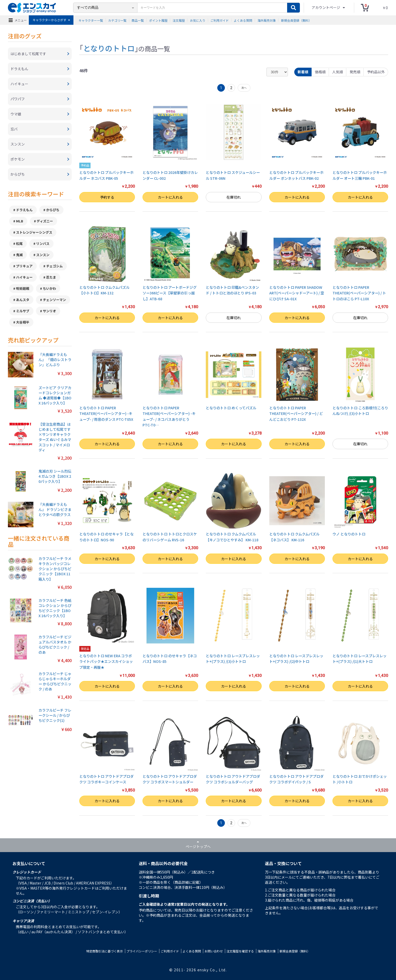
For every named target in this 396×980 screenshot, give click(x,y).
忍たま (51, 277)
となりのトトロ (109, 48)
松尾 (19, 243)
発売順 (355, 72)
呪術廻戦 (23, 288)
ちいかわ (49, 288)
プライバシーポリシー (142, 951)
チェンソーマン (54, 300)
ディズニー (45, 221)
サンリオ (49, 311)
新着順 (303, 72)
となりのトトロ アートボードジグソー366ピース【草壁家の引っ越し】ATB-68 (170, 293)
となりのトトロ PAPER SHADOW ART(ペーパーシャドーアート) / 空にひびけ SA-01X (297, 293)
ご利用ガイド (220, 20)
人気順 (338, 72)
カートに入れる (170, 197)
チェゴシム (54, 266)
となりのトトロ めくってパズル (231, 408)
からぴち (53, 210)
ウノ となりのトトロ (349, 534)
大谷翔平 (23, 322)
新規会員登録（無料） (296, 20)
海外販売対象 (267, 20)
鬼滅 (19, 255)
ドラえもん (24, 210)
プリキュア (24, 266)
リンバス (43, 243)
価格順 (320, 72)
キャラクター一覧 (91, 20)
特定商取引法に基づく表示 (105, 951)
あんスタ (23, 300)
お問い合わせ (214, 951)
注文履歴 (179, 20)
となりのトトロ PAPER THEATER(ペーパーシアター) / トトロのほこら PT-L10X (359, 293)
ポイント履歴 (158, 20)
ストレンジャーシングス (34, 232)
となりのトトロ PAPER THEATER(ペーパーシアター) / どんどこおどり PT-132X (296, 414)
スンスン (43, 255)
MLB (20, 221)
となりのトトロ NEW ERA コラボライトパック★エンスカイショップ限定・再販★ (106, 661)
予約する (107, 197)
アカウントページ (326, 7)
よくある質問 (243, 20)
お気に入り (198, 20)
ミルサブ (23, 311)
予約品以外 (376, 72)
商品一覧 (138, 20)
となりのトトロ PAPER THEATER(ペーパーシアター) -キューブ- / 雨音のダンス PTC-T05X (106, 414)
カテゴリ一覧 (117, 20)
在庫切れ (234, 197)
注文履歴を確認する (240, 951)
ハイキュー (24, 277)
